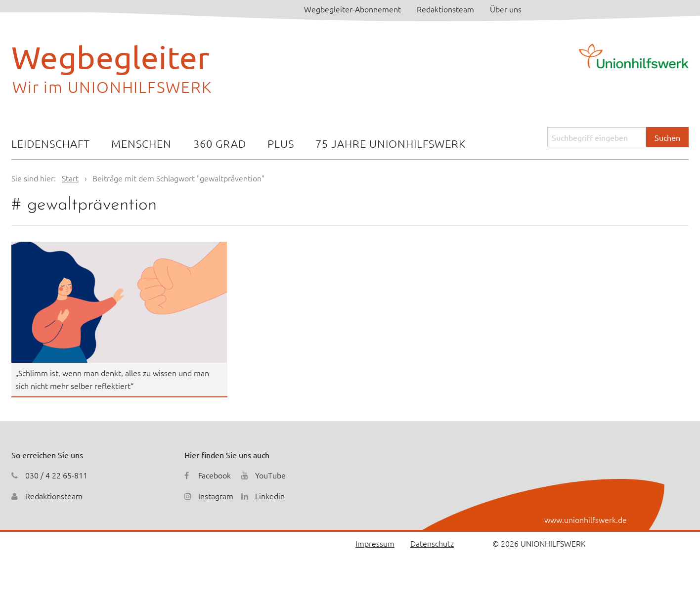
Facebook (215, 475)
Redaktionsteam (445, 9)
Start (70, 178)
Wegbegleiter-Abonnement (352, 9)
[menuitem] (51, 145)
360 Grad (220, 143)
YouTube (270, 475)
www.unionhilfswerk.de (586, 519)
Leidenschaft (51, 143)
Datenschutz (432, 543)
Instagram (216, 496)
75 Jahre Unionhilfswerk (391, 143)
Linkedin (270, 496)
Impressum (375, 543)
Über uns (506, 9)
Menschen (141, 143)
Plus (281, 143)
